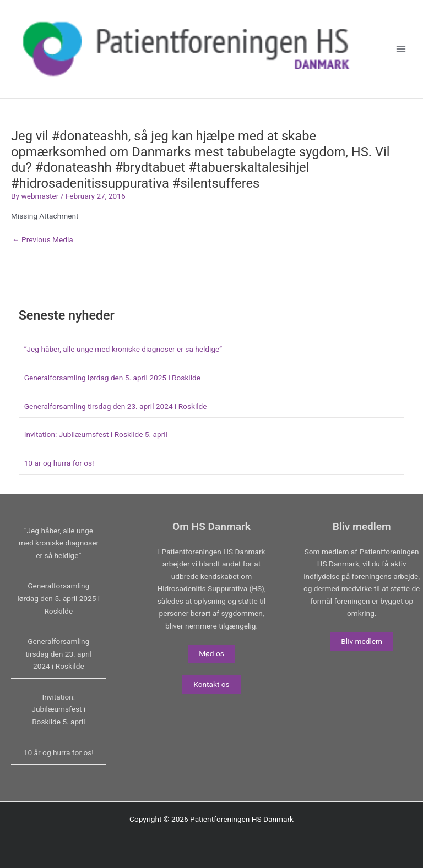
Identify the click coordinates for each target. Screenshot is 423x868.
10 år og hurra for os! (59, 463)
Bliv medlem (362, 641)
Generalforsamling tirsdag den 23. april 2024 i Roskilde (116, 406)
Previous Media (43, 240)
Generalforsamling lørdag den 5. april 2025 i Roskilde (112, 378)
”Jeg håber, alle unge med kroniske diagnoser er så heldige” (123, 349)
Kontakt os (211, 684)
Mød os (211, 653)
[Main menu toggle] (401, 49)
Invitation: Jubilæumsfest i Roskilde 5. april (96, 434)
